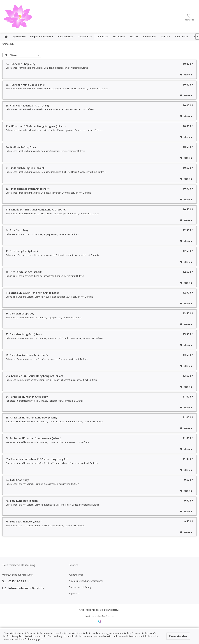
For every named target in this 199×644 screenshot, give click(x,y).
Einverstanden (178, 636)
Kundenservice (76, 575)
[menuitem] (190, 17)
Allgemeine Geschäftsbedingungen (86, 581)
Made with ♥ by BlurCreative (99, 616)
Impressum (74, 593)
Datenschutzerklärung (80, 587)
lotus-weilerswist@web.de (26, 588)
